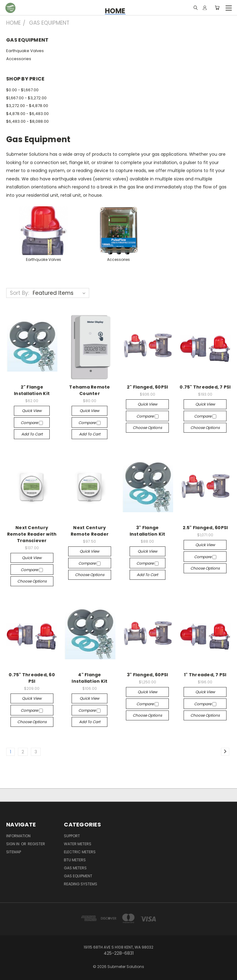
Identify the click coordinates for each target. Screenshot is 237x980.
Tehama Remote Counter (89, 390)
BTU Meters (75, 860)
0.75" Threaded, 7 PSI (205, 387)
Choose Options (147, 428)
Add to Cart (32, 434)
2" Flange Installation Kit (32, 390)
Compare (32, 423)
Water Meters (78, 844)
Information (18, 836)
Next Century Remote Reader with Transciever (32, 534)
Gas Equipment (78, 876)
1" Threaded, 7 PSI (205, 675)
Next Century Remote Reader (90, 531)
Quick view (32, 411)
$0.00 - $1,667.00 (22, 90)
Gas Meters (75, 868)
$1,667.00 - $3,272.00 (26, 98)
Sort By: (19, 293)
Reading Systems (81, 884)
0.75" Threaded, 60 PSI (32, 678)
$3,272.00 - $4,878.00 (27, 106)
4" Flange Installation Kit (89, 678)
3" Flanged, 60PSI (147, 675)
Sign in (13, 844)
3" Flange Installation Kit (148, 531)
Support (72, 836)
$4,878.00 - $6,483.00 (27, 114)
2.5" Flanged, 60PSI (205, 528)
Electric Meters (80, 852)
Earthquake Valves (25, 51)
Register (36, 844)
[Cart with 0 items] (217, 8)
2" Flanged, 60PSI (147, 387)
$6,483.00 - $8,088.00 (27, 121)
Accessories (19, 59)
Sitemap (14, 852)
